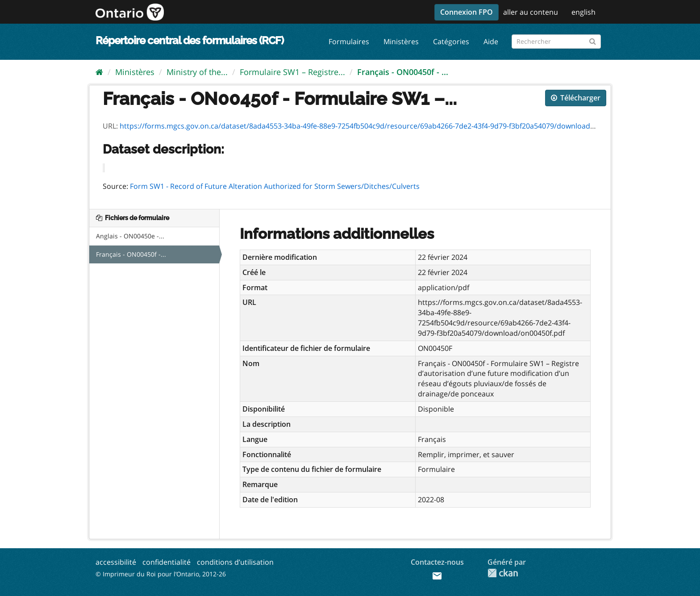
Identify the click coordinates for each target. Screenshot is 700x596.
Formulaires (349, 42)
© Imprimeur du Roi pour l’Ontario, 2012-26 (161, 574)
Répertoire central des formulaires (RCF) (190, 40)
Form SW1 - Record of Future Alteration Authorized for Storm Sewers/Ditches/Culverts (275, 186)
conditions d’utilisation (235, 562)
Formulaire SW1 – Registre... (292, 72)
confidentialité (167, 562)
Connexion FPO (467, 12)
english (583, 12)
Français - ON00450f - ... (403, 72)
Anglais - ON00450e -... (130, 236)
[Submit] (593, 40)
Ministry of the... (197, 72)
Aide (491, 42)
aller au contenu (531, 12)
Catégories (451, 42)
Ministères (401, 42)
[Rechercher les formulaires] (556, 42)
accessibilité (116, 562)
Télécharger (576, 98)
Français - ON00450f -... (131, 254)
